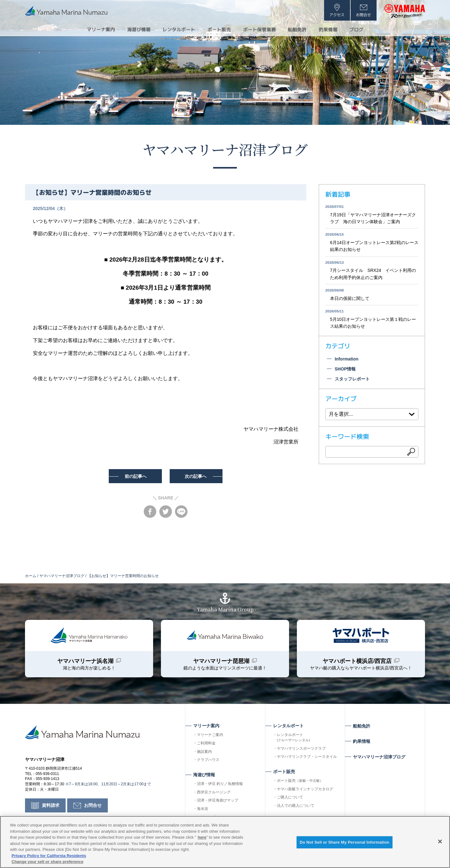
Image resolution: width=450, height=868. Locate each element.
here (202, 837)
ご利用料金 (206, 744)
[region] (225, 842)
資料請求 (51, 807)
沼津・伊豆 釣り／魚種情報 (220, 785)
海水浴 (202, 810)
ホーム (31, 576)
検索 (411, 453)
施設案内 (204, 753)
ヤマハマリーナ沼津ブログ (225, 149)
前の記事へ (135, 476)
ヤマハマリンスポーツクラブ (301, 749)
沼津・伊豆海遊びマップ (217, 802)
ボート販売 (300, 782)
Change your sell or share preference (47, 862)
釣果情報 (334, 29)
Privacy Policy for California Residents (49, 856)
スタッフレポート (352, 380)
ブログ (364, 29)
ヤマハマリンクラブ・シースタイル (307, 758)
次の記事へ (197, 476)
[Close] (440, 841)
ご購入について (290, 798)
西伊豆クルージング (214, 793)
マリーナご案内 (210, 736)
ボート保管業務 (261, 29)
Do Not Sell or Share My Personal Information (345, 842)
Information (347, 360)
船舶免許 (301, 29)
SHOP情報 (345, 370)
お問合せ (93, 807)
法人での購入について (296, 807)
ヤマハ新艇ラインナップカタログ (305, 790)
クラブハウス (208, 761)
